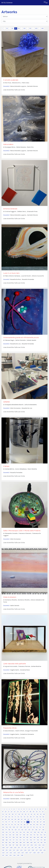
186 (21, 843)
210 (19, 848)
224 (25, 850)
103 (3, 827)
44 (38, 814)
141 (45, 832)
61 (3, 819)
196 (10, 845)
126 (36, 830)
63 (9, 819)
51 (15, 817)
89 (3, 825)
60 (43, 817)
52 (18, 817)
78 (12, 822)
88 (44, 822)
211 (22, 848)
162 (27, 837)
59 (40, 817)
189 (31, 843)
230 (3, 853)
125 (33, 830)
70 (32, 819)
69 (28, 819)
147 (21, 835)
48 (6, 817)
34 (6, 814)
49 (9, 817)
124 (29, 830)
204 (40, 845)
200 (36, 28)
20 (6, 812)
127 (40, 830)
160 (21, 837)
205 (43, 845)
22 (12, 812)
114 (40, 827)
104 (7, 827)
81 (22, 822)
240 (42, 853)
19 (3, 812)
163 (31, 837)
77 (9, 822)
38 (19, 814)
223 (21, 850)
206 (3, 848)
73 (41, 819)
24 (18, 812)
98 (31, 825)
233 (15, 853)
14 (35, 809)
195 (7, 845)
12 (29, 809)
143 (7, 835)
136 (28, 832)
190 (35, 843)
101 (41, 825)
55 (28, 817)
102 (44, 825)
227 (37, 850)
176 (31, 840)
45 (41, 814)
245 (18, 855)
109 (25, 827)
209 (15, 848)
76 (6, 822)
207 (7, 848)
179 (41, 840)
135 (24, 832)
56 (31, 817)
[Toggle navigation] (46, 3)
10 (24, 809)
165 (38, 837)
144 (10, 835)
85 (34, 822)
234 (19, 853)
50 (7, 28)
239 (38, 853)
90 (6, 825)
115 (43, 827)
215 (36, 848)
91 (9, 825)
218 (3, 850)
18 (46, 809)
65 (15, 819)
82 (12, 28)
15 (38, 809)
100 (24, 28)
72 (37, 819)
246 (42, 28)
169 (7, 840)
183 (10, 843)
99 (34, 825)
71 (34, 819)
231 (7, 853)
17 (43, 809)
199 (21, 845)
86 (38, 822)
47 (3, 817)
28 (30, 812)
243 (11, 855)
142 (3, 835)
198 (17, 845)
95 (21, 825)
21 (9, 812)
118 (9, 830)
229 (44, 850)
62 (6, 819)
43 (35, 814)
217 (43, 848)
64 (12, 819)
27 (27, 812)
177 (34, 840)
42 (31, 814)
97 (28, 825)
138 (35, 832)
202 (32, 845)
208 (11, 848)
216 (39, 848)
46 (44, 814)
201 (28, 845)
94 (18, 825)
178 (38, 840)
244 (14, 855)
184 (13, 843)
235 (23, 853)
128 (43, 830)
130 (7, 832)
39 (22, 814)
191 (38, 843)
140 (42, 832)
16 (40, 809)
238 (34, 853)
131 (10, 832)
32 (43, 812)
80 (19, 822)
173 (20, 840)
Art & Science (7, 3)
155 (3, 837)
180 (45, 840)
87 (41, 822)
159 (17, 837)
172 (17, 840)
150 (30, 28)
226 (33, 850)
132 (13, 832)
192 (41, 843)
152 (38, 835)
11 (27, 809)
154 (45, 835)
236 (27, 853)
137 (31, 832)
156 (7, 837)
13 (32, 809)
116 (3, 830)
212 (25, 848)
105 (10, 827)
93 (15, 825)
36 (13, 814)
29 (34, 812)
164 (35, 837)
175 (27, 840)
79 (15, 822)
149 (28, 835)
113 (37, 827)
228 (41, 850)
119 (12, 830)
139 (38, 832)
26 (24, 812)
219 (7, 850)
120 (16, 830)
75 (3, 822)
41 (28, 814)
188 (28, 843)
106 (14, 827)
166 (42, 837)
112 (34, 827)
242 (7, 855)
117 (6, 830)
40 (26, 814)
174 (24, 840)
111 (31, 827)
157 (10, 837)
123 (26, 830)
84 (19, 28)
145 (14, 835)
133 (17, 832)
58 (37, 817)
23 (15, 812)
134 (21, 832)
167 (45, 837)
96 (25, 825)
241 (3, 855)
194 (3, 845)
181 (3, 843)
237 (30, 853)
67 (22, 819)
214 (32, 848)
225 (29, 850)
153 (41, 835)
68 (25, 819)
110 (28, 827)
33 (3, 814)
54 (24, 817)
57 (34, 817)
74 (44, 819)
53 (21, 817)
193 (45, 843)
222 (18, 850)
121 (19, 830)
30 (37, 812)
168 (3, 840)
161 (24, 837)
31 (40, 812)
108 (21, 827)
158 (14, 837)
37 (16, 814)
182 (6, 843)
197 (14, 845)
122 (22, 830)
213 (29, 848)
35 (9, 814)
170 (10, 840)
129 (3, 832)
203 (36, 845)
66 (19, 819)
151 (34, 835)
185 (17, 843)
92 (12, 825)
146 (17, 835)
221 (14, 850)
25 (21, 812)
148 (24, 835)
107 (17, 827)
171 (14, 840)
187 (24, 843)
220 (10, 850)
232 (11, 853)
